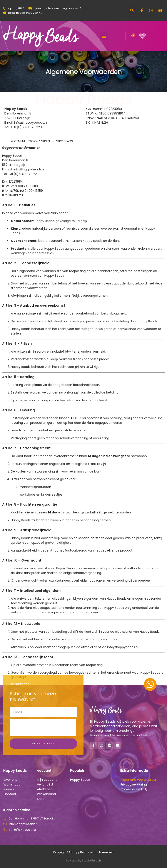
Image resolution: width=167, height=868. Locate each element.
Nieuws (9, 789)
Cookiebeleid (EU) (134, 789)
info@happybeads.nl (29, 169)
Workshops (12, 784)
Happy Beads (80, 780)
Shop (41, 799)
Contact (10, 794)
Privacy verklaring (134, 784)
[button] (132, 11)
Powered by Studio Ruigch (84, 860)
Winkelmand (46, 794)
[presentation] (43, 728)
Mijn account (47, 780)
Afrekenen (45, 789)
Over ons (10, 780)
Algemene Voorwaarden (139, 780)
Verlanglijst (45, 784)
